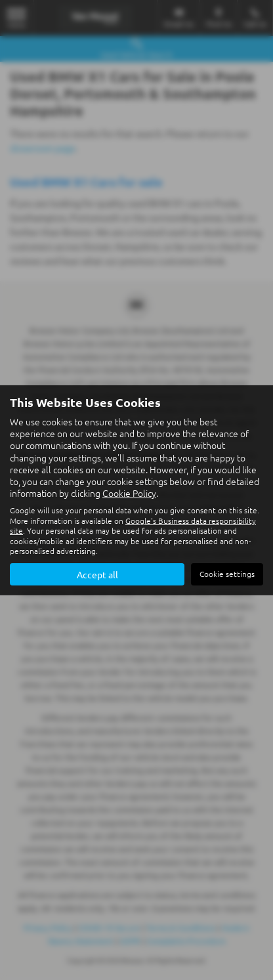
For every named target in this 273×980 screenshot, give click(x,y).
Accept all (97, 574)
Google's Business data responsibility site (133, 525)
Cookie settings (227, 574)
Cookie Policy (129, 493)
